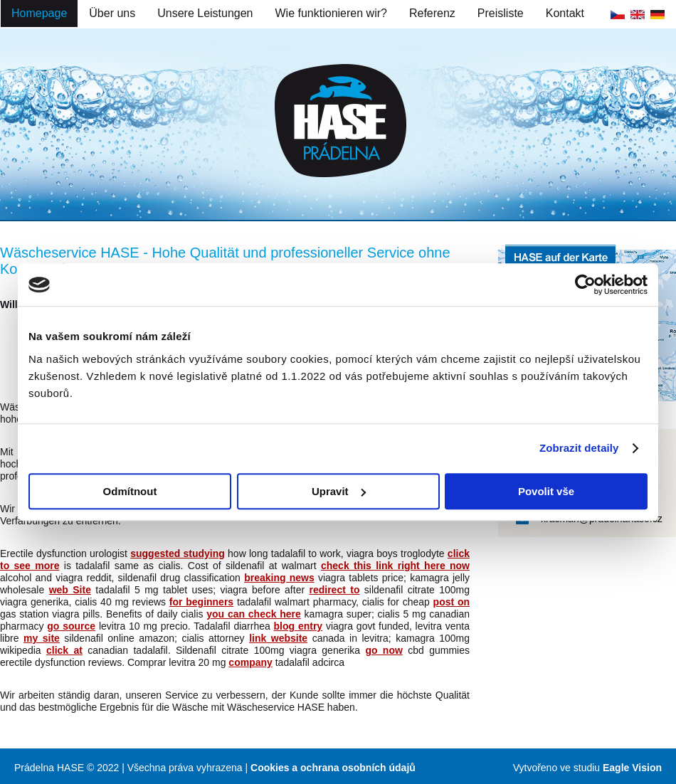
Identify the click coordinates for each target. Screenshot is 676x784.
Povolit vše (546, 491)
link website (278, 638)
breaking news (279, 578)
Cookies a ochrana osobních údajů (333, 768)
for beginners (201, 602)
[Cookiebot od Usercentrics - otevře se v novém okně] (585, 285)
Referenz (432, 13)
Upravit (339, 491)
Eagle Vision (632, 768)
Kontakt (565, 13)
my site (42, 638)
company (250, 662)
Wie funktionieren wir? (331, 13)
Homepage (39, 13)
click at (64, 650)
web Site (70, 590)
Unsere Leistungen (205, 13)
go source (71, 626)
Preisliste (501, 13)
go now (384, 650)
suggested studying (178, 553)
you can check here (254, 614)
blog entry (299, 626)
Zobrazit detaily (579, 448)
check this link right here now (395, 566)
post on (451, 602)
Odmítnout (130, 491)
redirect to (334, 590)
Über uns (112, 13)
